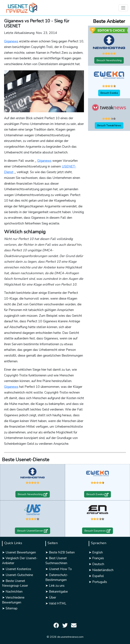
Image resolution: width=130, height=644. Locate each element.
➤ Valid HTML (56, 603)
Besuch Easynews (97, 531)
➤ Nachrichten (12, 592)
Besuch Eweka (109, 93)
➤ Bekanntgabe (57, 592)
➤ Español (96, 576)
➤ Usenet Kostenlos (17, 569)
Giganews (11, 41)
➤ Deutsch (96, 564)
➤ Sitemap (10, 608)
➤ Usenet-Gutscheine (18, 575)
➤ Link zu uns (55, 586)
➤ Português (98, 582)
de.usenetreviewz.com (70, 637)
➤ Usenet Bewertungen (19, 552)
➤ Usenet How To (59, 569)
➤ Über (51, 598)
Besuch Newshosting (109, 60)
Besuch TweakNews (109, 125)
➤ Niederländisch (101, 570)
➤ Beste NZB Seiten (60, 552)
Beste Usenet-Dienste (26, 460)
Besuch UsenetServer (32, 531)
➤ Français (96, 558)
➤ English (96, 552)
